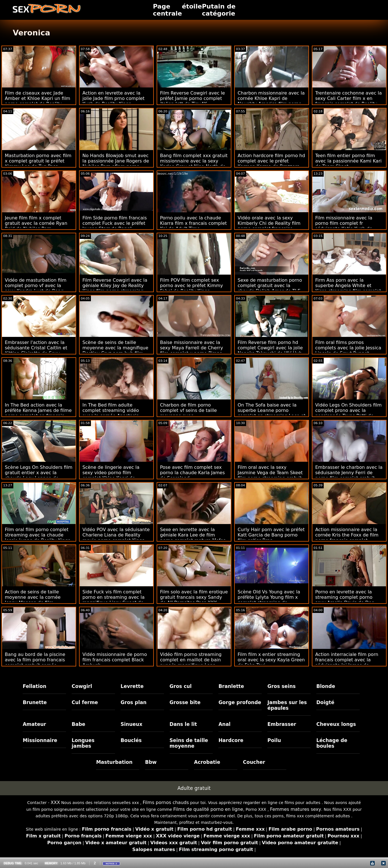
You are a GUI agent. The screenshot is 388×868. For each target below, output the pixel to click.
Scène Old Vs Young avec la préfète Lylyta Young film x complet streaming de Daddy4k (269, 600)
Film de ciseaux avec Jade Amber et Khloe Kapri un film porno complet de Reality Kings (38, 101)
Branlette (231, 686)
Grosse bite (185, 702)
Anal (224, 724)
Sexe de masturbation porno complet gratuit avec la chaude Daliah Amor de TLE (270, 286)
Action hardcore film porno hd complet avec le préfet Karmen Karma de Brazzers (271, 161)
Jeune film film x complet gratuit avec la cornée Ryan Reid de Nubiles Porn (36, 223)
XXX (55, 802)
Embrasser (282, 724)
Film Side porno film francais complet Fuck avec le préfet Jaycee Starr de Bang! (115, 223)
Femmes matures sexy (296, 809)
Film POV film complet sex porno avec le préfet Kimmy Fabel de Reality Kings (191, 286)
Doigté (325, 702)
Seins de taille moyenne (189, 743)
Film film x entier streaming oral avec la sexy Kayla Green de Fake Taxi (271, 660)
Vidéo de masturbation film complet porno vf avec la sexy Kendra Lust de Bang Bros (36, 288)
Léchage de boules (332, 743)
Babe (78, 724)
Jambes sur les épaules (287, 705)
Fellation (34, 686)
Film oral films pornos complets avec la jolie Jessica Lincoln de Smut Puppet (348, 348)
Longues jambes (83, 743)
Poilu (274, 740)
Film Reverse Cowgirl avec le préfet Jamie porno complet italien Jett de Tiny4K (192, 98)
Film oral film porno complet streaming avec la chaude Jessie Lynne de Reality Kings (38, 535)
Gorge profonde (240, 702)
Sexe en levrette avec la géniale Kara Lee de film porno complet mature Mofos (193, 535)
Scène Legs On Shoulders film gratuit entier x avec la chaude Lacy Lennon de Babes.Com (39, 475)
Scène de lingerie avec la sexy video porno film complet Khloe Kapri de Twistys (111, 475)
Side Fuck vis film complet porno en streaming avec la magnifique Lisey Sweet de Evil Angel (113, 600)
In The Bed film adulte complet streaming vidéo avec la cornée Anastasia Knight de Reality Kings (111, 413)
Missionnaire (40, 740)
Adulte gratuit (194, 788)
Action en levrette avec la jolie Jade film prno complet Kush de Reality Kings (113, 98)
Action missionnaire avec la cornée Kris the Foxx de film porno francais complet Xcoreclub (347, 538)
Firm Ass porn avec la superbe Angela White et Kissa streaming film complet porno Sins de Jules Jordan (348, 288)
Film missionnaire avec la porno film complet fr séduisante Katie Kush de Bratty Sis (344, 226)
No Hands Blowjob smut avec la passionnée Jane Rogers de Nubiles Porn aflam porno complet (116, 164)
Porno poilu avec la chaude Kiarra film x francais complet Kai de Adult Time (193, 223)
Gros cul (181, 686)
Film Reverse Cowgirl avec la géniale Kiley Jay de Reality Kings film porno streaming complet (115, 288)
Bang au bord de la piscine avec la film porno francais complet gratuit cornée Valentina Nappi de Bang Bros (39, 662)
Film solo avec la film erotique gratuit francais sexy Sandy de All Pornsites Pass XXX (194, 597)
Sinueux (132, 724)
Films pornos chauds (166, 802)
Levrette (132, 686)
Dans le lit (183, 724)
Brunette (35, 702)
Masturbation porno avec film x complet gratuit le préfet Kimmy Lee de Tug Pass (38, 161)
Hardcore (231, 740)
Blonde (326, 686)
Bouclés (131, 740)
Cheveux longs (336, 724)
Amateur (34, 724)
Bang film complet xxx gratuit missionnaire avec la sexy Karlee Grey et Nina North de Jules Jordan (194, 164)
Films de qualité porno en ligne (208, 809)
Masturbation (114, 762)
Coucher (254, 762)
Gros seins (282, 686)
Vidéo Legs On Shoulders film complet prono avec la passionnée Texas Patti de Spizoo (348, 413)
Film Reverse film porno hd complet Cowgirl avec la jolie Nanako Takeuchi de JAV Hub (270, 348)
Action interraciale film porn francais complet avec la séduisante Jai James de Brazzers (347, 662)
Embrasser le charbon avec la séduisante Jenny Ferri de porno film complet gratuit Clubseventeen (349, 475)
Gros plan (134, 702)
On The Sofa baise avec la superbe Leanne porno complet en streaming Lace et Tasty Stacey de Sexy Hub (272, 413)
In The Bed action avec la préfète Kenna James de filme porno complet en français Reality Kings (38, 413)
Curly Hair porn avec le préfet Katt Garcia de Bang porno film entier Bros (271, 535)
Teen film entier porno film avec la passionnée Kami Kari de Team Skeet (348, 161)
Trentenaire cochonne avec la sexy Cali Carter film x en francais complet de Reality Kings (348, 101)
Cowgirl (82, 686)
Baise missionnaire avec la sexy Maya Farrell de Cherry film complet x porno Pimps (191, 348)
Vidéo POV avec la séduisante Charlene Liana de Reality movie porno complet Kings (116, 535)
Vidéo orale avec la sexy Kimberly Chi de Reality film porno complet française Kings (269, 226)
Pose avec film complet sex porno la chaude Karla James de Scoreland (192, 473)
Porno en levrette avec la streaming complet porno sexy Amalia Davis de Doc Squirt (345, 600)
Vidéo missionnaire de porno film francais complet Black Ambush (115, 660)
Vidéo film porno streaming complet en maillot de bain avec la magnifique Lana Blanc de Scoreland (191, 662)
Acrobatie (207, 762)
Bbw (151, 762)
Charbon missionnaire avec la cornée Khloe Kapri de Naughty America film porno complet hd (271, 101)
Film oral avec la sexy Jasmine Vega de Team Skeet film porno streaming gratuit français (270, 475)
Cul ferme (85, 702)
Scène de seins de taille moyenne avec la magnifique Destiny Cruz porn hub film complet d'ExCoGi (115, 350)
